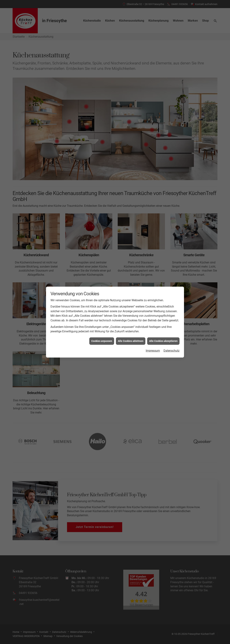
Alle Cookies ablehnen (131, 341)
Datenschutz (172, 351)
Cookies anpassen (102, 341)
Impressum (153, 351)
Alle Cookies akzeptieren (163, 341)
